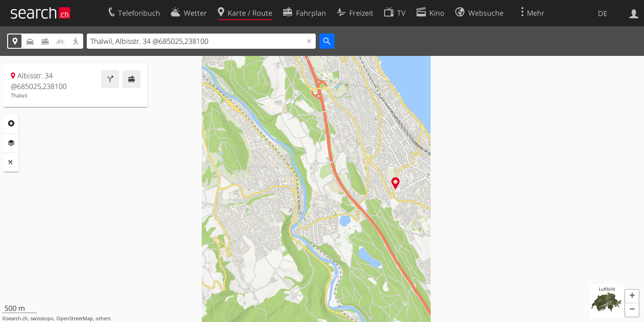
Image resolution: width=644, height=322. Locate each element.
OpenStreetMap (75, 318)
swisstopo (42, 318)
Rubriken (11, 123)
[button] (632, 297)
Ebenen (11, 143)
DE (603, 13)
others (103, 318)
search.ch (17, 318)
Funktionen (11, 162)
